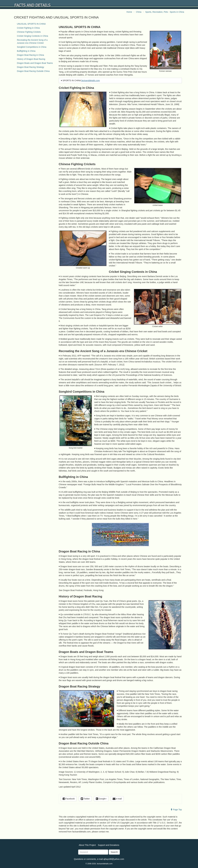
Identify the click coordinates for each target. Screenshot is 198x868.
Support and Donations (109, 845)
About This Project (87, 845)
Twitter (85, 799)
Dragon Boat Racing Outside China (33, 71)
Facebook (69, 799)
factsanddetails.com (90, 80)
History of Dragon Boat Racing (31, 59)
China (139, 12)
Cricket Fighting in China (28, 28)
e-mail (117, 799)
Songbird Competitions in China (32, 47)
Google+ (101, 799)
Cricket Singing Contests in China (33, 36)
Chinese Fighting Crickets (29, 32)
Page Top (176, 810)
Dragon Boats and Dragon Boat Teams (35, 63)
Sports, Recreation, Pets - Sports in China (165, 12)
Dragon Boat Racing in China (31, 55)
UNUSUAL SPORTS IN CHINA (31, 24)
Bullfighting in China (26, 51)
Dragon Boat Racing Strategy (31, 67)
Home (129, 12)
